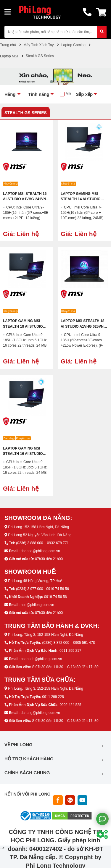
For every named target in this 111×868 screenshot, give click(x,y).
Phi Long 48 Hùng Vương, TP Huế (35, 581)
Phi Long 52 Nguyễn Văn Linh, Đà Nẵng (40, 535)
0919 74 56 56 (55, 597)
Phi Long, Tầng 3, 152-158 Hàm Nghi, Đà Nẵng (45, 635)
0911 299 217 (70, 651)
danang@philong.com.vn (40, 551)
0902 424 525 (70, 705)
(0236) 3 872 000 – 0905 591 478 (68, 643)
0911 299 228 (53, 697)
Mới (69, 94)
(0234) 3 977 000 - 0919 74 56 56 (42, 589)
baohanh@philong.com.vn (41, 659)
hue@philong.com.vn (37, 605)
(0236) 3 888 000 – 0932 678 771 (42, 543)
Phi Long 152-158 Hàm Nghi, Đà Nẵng (38, 527)
